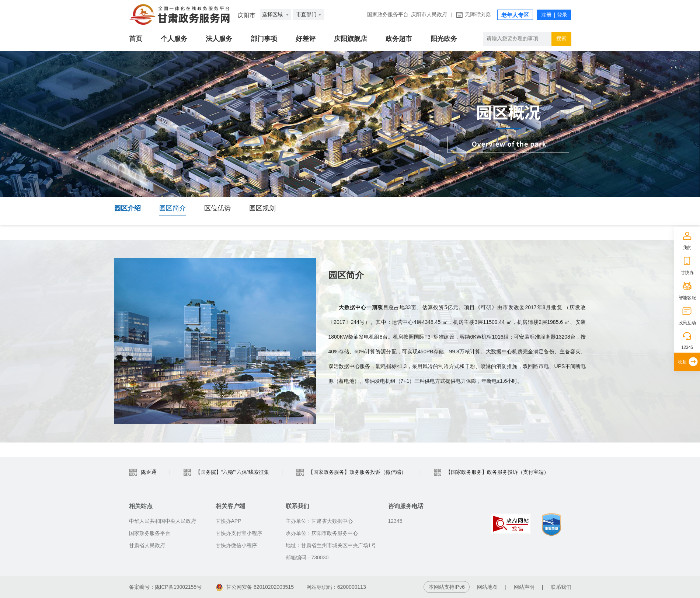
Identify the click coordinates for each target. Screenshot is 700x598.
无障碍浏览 (478, 15)
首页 (136, 39)
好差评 (306, 39)
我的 (687, 248)
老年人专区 (515, 15)
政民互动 (687, 323)
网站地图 (487, 587)
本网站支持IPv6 (447, 587)
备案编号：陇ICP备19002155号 (166, 587)
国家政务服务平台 (388, 15)
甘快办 (687, 273)
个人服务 (174, 39)
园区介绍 (128, 208)
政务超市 (399, 39)
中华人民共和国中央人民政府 (163, 521)
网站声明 (524, 587)
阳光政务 (444, 39)
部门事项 (264, 39)
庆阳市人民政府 (429, 15)
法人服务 (219, 39)
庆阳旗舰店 (351, 39)
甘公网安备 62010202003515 (255, 587)
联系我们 (561, 587)
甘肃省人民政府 (147, 545)
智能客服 (687, 298)
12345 (687, 347)
